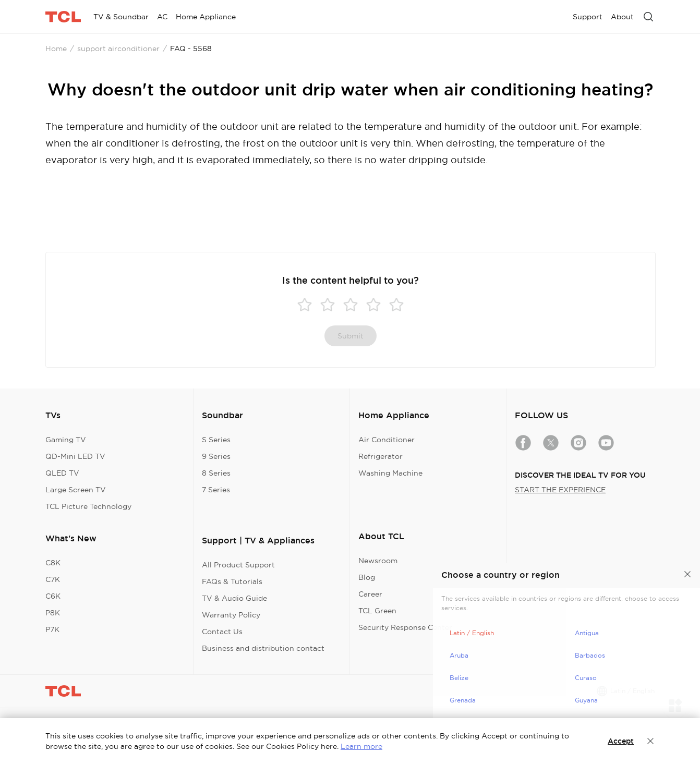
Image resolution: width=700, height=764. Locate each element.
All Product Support (238, 565)
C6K (53, 596)
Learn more (361, 746)
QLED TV (62, 473)
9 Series (216, 456)
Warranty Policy (231, 615)
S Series (216, 440)
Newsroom (378, 561)
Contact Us (222, 632)
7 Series (216, 490)
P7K (52, 629)
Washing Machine (390, 473)
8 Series (216, 473)
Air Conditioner (387, 440)
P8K (53, 613)
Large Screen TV (76, 490)
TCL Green (377, 611)
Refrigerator (381, 456)
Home (56, 48)
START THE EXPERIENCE (560, 490)
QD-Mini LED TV (75, 456)
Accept (621, 741)
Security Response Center (405, 627)
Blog (367, 577)
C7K (53, 579)
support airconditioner (118, 48)
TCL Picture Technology (88, 506)
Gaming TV (66, 440)
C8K (53, 563)
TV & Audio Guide (234, 598)
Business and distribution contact (263, 648)
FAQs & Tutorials (232, 581)
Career (370, 594)
